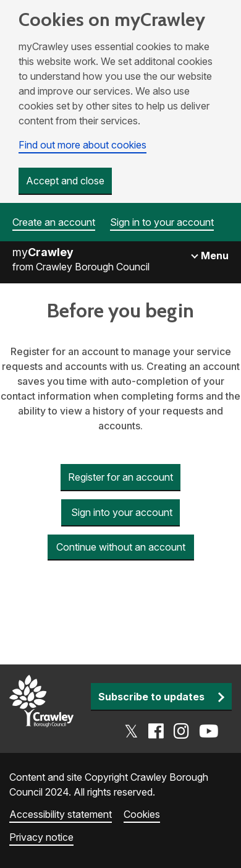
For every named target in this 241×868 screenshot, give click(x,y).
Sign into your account (120, 512)
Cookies (142, 814)
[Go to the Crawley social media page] (171, 731)
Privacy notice (41, 837)
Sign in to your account (162, 222)
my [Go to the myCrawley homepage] (43, 252)
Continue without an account (121, 547)
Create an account (54, 222)
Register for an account (120, 477)
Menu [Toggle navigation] (214, 256)
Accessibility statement (61, 814)
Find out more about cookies (82, 145)
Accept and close (65, 181)
